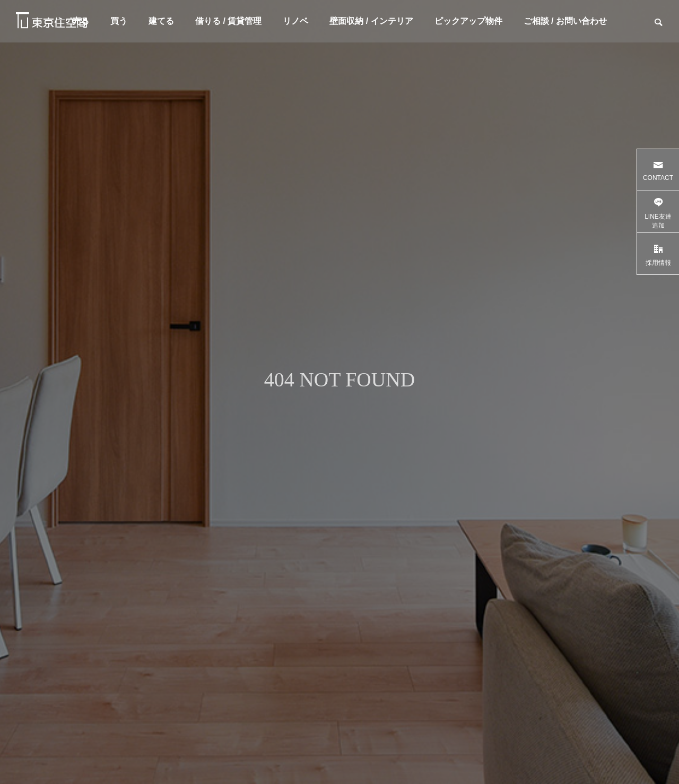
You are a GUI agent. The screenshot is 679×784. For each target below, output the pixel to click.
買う (119, 21)
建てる (161, 21)
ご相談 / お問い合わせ (565, 21)
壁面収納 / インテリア (371, 21)
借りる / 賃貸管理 (228, 21)
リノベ (295, 21)
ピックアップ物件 (468, 21)
